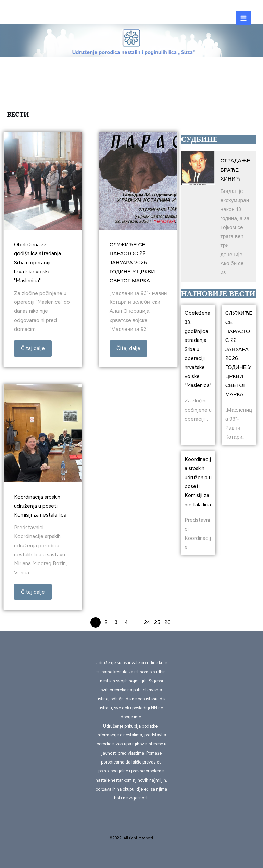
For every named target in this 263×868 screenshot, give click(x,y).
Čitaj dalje (33, 348)
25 (157, 622)
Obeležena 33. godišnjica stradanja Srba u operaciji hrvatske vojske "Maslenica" (37, 262)
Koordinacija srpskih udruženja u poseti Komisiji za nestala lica (40, 506)
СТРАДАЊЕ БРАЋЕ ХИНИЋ (235, 170)
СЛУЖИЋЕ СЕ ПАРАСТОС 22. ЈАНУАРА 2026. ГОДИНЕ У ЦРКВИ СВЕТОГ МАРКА (132, 262)
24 (147, 622)
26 (167, 622)
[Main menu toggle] (244, 18)
